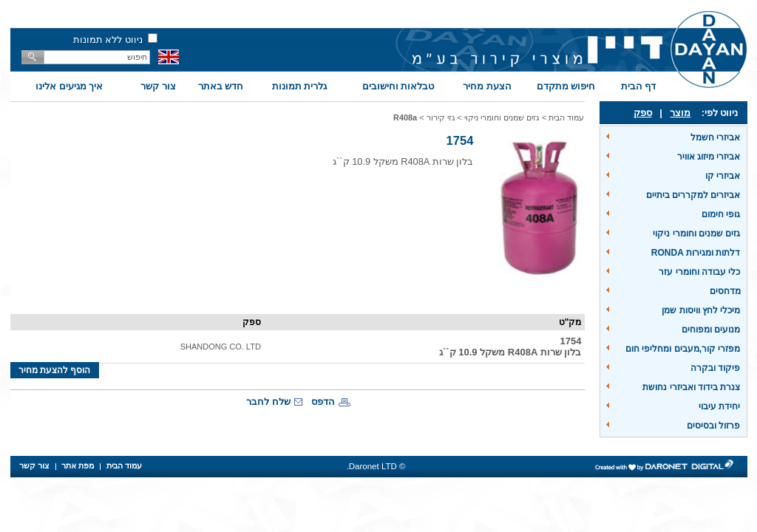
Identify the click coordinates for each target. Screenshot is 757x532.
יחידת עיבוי (719, 406)
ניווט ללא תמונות (108, 40)
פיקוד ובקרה (715, 368)
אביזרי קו (723, 176)
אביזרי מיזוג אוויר (709, 157)
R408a (405, 117)
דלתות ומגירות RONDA (696, 253)
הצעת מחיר (487, 86)
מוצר (680, 113)
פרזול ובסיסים (713, 426)
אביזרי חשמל (715, 137)
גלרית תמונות (300, 86)
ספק (643, 113)
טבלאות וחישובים (398, 86)
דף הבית (639, 86)
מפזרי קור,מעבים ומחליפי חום (683, 349)
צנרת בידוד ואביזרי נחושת (691, 387)
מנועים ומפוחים (711, 330)
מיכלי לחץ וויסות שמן (701, 310)
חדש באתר (221, 86)
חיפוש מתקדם (566, 86)
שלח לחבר (268, 402)
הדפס (323, 402)
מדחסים (725, 291)
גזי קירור (441, 117)
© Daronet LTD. (376, 466)
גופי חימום (721, 214)
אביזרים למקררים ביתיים (693, 195)
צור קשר (158, 86)
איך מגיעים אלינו (69, 86)
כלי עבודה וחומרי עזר (699, 272)
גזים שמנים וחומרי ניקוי (696, 233)
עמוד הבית (566, 117)
